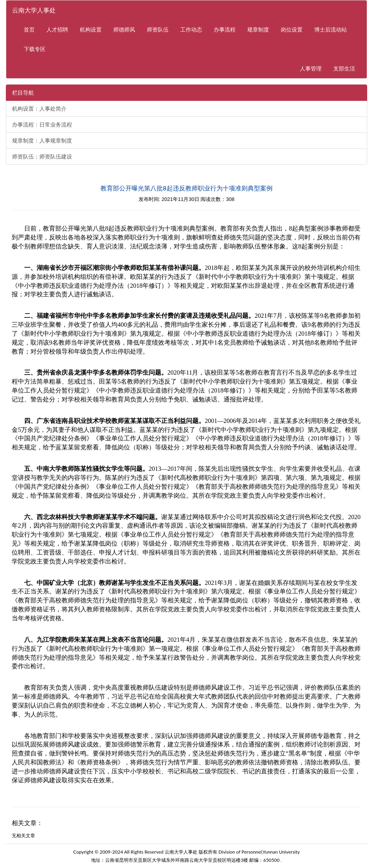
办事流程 (225, 29)
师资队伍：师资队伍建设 (42, 157)
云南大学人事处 (34, 10)
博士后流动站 (331, 29)
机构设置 (91, 29)
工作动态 (191, 29)
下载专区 (35, 49)
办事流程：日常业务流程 (42, 125)
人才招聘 (57, 29)
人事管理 (314, 68)
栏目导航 (23, 93)
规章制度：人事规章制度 (42, 141)
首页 (29, 29)
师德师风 (124, 29)
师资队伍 (158, 29)
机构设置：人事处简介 (39, 109)
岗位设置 (292, 29)
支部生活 (344, 68)
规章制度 (258, 29)
